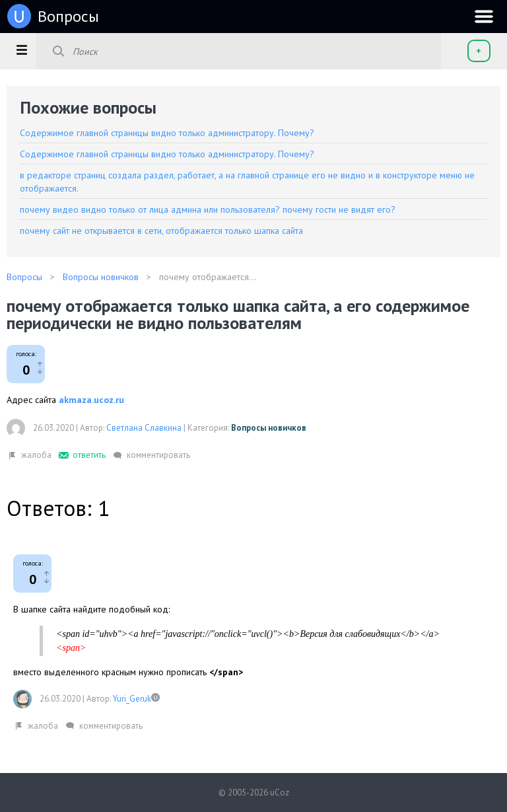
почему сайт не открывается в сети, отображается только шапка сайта (161, 231)
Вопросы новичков (269, 428)
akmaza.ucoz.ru (91, 400)
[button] (21, 50)
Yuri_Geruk (132, 699)
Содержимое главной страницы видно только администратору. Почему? (167, 133)
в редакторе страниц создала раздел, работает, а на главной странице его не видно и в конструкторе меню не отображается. (247, 182)
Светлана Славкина (144, 428)
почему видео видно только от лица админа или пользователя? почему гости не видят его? (208, 209)
